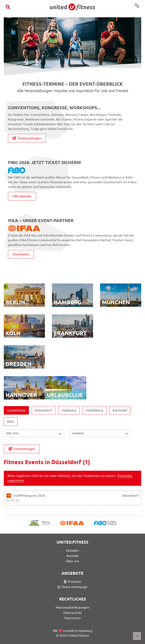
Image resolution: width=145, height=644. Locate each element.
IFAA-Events (21, 254)
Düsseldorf (44, 410)
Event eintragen (22, 449)
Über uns (73, 561)
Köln (11, 422)
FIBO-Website (22, 196)
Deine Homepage (73, 587)
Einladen (72, 551)
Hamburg (69, 410)
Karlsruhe (120, 410)
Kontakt (73, 556)
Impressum (72, 618)
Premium (72, 582)
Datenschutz (73, 613)
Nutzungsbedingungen (73, 607)
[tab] (72, 498)
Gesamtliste (16, 410)
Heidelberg (94, 410)
